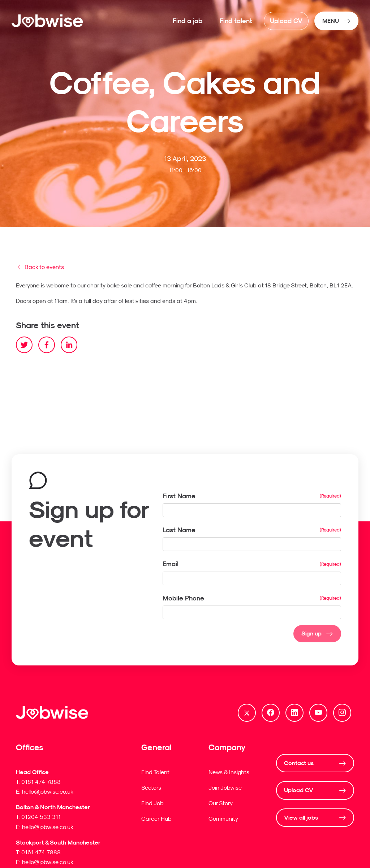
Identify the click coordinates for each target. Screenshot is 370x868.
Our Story (221, 803)
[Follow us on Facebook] (271, 713)
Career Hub (156, 819)
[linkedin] (69, 345)
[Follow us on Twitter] (247, 713)
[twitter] (24, 345)
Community (223, 819)
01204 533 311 (41, 817)
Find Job (152, 803)
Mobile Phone (184, 598)
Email (171, 564)
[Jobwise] (48, 21)
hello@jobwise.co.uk (48, 791)
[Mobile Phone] (252, 612)
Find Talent (155, 772)
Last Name (179, 530)
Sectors (151, 787)
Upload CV (299, 790)
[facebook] (47, 345)
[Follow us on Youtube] (318, 713)
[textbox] (252, 510)
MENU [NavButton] (331, 21)
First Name (179, 496)
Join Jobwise (225, 787)
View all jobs (301, 818)
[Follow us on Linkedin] (294, 713)
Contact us (299, 763)
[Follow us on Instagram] (342, 713)
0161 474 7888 (41, 782)
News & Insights (229, 772)
